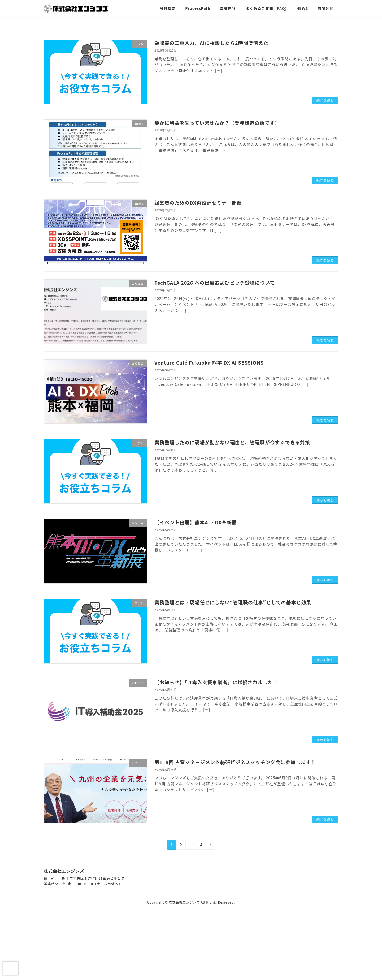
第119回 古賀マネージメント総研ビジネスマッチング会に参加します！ (235, 762)
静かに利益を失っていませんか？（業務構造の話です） (217, 123)
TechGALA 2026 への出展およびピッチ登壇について (215, 283)
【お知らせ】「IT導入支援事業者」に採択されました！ (216, 682)
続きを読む (325, 100)
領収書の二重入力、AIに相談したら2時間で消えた (211, 43)
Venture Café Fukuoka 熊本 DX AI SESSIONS (209, 362)
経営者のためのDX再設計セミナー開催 (198, 203)
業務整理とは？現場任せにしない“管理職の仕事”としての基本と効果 (233, 602)
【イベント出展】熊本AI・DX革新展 (196, 522)
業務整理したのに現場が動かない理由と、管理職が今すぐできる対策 (232, 442)
